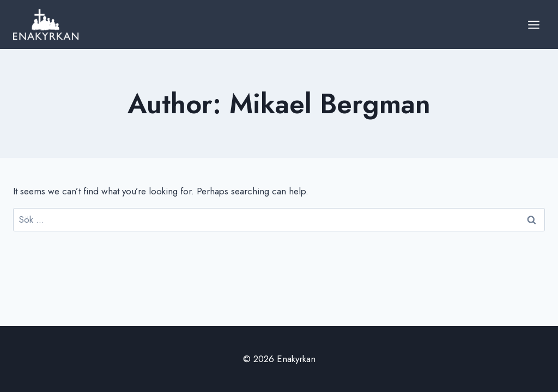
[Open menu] (533, 24)
